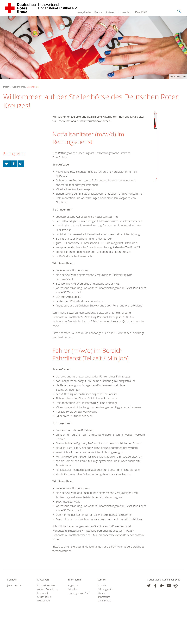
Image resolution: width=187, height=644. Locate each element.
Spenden (125, 12)
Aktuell (111, 12)
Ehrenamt (43, 593)
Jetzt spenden (15, 585)
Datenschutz (104, 601)
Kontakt (102, 585)
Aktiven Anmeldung (48, 589)
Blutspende (44, 601)
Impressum (104, 597)
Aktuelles (72, 589)
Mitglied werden (46, 585)
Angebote (84, 12)
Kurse (98, 12)
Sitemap (102, 593)
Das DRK (141, 12)
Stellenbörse (19, 87)
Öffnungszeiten (106, 589)
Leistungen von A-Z (78, 593)
